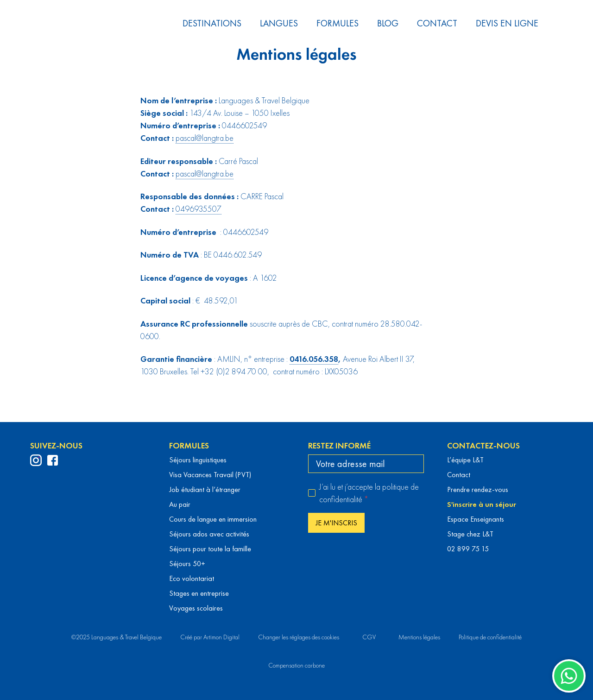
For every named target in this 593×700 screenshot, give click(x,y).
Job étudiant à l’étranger (205, 489)
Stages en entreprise (199, 593)
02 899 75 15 (468, 549)
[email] (366, 464)
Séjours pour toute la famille (210, 549)
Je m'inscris (336, 523)
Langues (279, 23)
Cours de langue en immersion (213, 519)
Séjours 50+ (187, 564)
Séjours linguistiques (198, 460)
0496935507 (199, 209)
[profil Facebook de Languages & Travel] (53, 460)
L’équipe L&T (465, 460)
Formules (338, 23)
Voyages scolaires (196, 608)
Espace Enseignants (476, 519)
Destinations (212, 23)
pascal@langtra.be (205, 138)
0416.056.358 (314, 359)
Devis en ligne (507, 23)
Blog (388, 23)
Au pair (180, 504)
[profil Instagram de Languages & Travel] (36, 460)
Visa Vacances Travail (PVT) (210, 475)
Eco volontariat (192, 578)
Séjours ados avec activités (209, 534)
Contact (437, 23)
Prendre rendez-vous (478, 489)
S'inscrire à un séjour (482, 504)
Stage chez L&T (470, 534)
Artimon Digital (221, 637)
